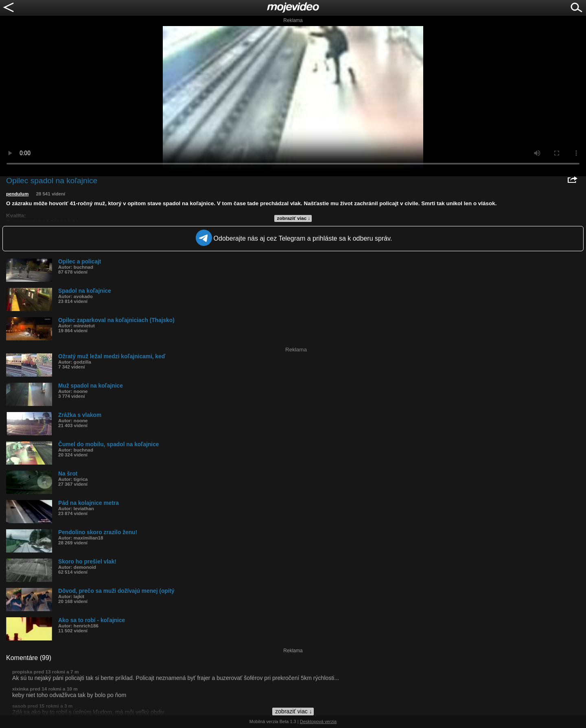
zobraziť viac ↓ (294, 218)
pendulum (17, 194)
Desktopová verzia (318, 721)
